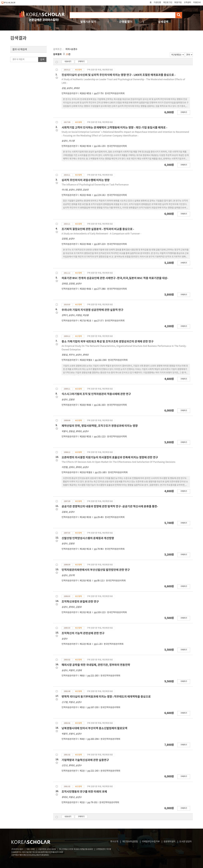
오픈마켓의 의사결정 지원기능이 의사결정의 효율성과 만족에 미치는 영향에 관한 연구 (110, 457)
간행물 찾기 (126, 22)
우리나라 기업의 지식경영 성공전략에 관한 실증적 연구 (92, 310)
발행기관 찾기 (88, 22)
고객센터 (187, 3)
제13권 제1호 (86, 612)
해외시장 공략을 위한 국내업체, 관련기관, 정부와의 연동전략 (96, 665)
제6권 (82, 676)
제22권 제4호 (86, 244)
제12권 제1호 (86, 644)
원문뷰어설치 (169, 842)
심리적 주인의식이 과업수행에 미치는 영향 (86, 180)
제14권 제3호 (86, 517)
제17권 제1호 (86, 321)
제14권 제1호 (86, 549)
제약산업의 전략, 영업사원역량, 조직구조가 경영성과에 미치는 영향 (100, 426)
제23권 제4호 (86, 195)
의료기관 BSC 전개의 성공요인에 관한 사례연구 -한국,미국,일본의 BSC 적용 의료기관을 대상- (115, 278)
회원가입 (178, 3)
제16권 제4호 (86, 405)
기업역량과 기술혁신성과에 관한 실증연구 (85, 760)
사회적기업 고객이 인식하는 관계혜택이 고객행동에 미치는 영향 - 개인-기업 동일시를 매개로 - (114, 128)
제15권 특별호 (86, 473)
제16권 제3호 (86, 437)
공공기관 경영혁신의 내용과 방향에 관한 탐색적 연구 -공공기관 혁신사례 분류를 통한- (110, 506)
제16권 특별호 (86, 360)
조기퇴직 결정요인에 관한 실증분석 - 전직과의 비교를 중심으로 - (98, 229)
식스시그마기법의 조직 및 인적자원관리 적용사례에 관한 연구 (96, 394)
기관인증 (157, 3)
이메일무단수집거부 (151, 842)
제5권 (82, 708)
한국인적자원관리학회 (115, 94)
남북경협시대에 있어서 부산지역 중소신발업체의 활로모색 (94, 728)
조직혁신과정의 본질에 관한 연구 (80, 602)
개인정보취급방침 (130, 842)
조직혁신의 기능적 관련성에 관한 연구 (83, 633)
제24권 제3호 (86, 146)
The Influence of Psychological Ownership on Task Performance (95, 185)
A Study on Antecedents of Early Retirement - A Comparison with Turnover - (101, 234)
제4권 (82, 739)
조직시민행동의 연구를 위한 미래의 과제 (84, 792)
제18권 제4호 (86, 289)
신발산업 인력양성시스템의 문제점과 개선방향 (88, 538)
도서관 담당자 (185, 842)
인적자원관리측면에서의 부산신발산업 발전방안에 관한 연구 (96, 570)
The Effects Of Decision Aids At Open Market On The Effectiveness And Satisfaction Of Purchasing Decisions (118, 462)
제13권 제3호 (86, 581)
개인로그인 (168, 3)
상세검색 (163, 22)
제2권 (82, 771)
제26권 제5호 (86, 94)
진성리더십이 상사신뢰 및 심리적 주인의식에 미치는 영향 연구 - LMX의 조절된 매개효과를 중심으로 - (119, 75)
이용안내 (197, 3)
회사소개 (114, 842)
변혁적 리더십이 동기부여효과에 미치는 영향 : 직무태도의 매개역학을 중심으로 (106, 697)
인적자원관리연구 (69, 94)
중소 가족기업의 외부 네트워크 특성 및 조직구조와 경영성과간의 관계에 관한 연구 (108, 342)
